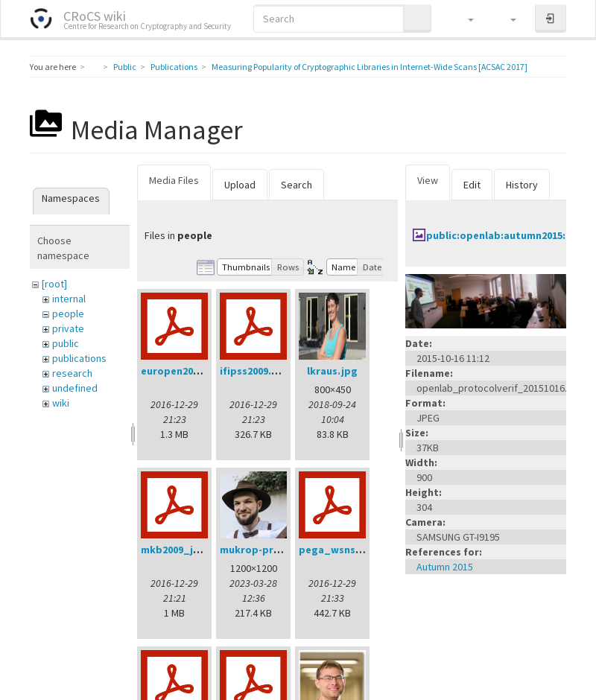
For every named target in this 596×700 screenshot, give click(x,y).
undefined (75, 388)
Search (297, 185)
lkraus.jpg (332, 371)
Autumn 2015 (445, 567)
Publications (174, 67)
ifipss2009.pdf (254, 371)
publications (79, 358)
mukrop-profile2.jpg (271, 550)
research (72, 373)
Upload (240, 185)
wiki (61, 403)
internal (69, 299)
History (522, 185)
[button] (464, 19)
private (68, 328)
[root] (54, 284)
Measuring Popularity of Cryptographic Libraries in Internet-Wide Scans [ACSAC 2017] (370, 67)
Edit (472, 185)
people (68, 314)
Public (125, 67)
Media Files (174, 180)
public (66, 343)
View (428, 180)
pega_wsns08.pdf (343, 550)
